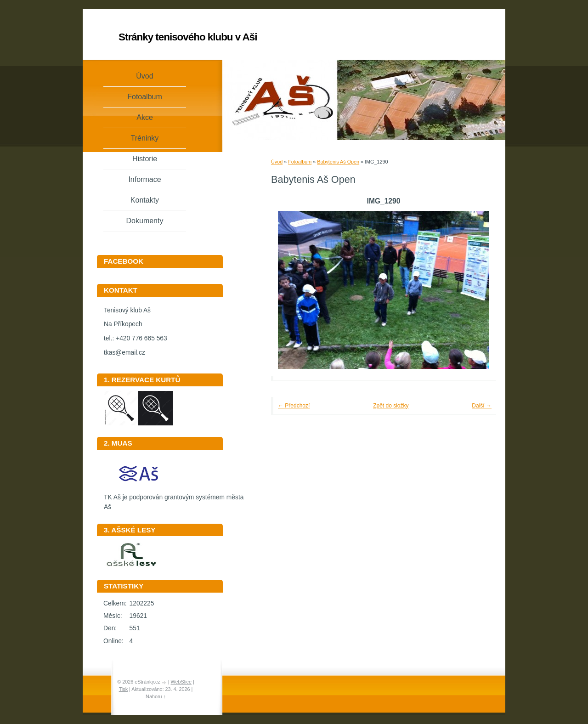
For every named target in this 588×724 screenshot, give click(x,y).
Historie (145, 159)
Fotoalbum (300, 162)
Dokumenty (145, 221)
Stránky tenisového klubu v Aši (188, 37)
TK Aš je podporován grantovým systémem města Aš (174, 499)
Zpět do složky (391, 406)
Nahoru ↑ (156, 696)
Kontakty (145, 200)
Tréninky (145, 138)
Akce (145, 117)
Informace (144, 179)
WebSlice (181, 682)
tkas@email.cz (124, 353)
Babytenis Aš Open (338, 162)
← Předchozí (294, 406)
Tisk (123, 689)
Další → (482, 406)
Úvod (277, 162)
